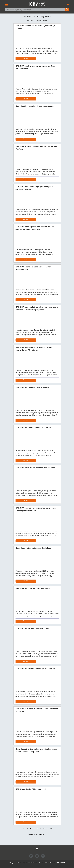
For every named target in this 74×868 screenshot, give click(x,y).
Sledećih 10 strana (36, 834)
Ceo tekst (26, 58)
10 (51, 829)
